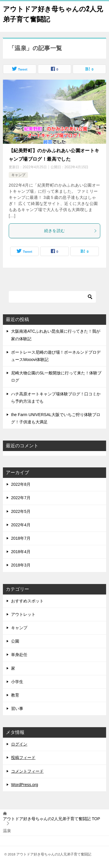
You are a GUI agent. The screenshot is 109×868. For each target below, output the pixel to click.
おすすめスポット (27, 601)
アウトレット (23, 614)
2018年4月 (21, 552)
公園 (15, 641)
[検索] (52, 297)
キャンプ (18, 175)
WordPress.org (25, 785)
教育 (15, 695)
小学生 (17, 682)
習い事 (17, 709)
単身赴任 (19, 655)
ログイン (19, 744)
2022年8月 (21, 484)
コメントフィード (27, 771)
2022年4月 (21, 525)
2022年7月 (21, 498)
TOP (51, 819)
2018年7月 (21, 538)
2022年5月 (21, 511)
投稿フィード (23, 757)
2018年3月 (21, 565)
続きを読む (71, 231)
